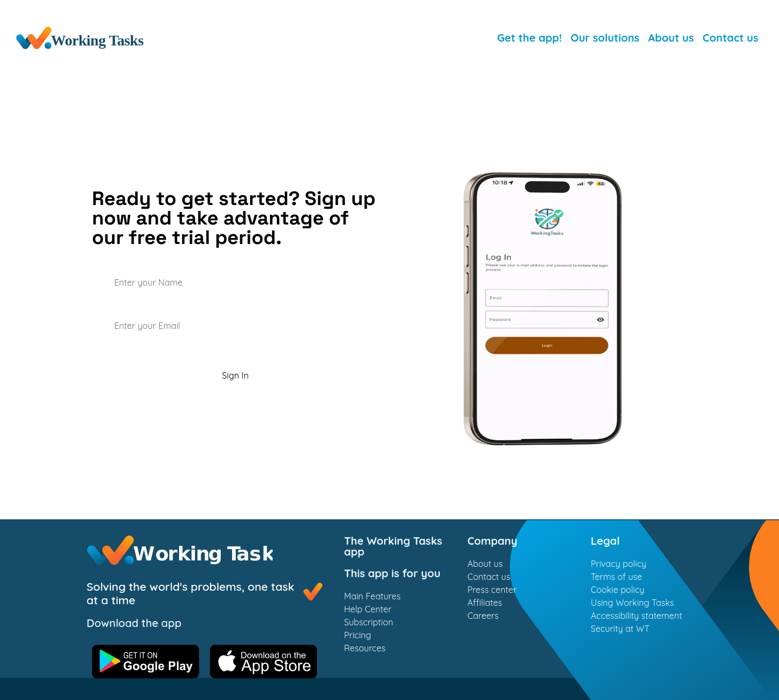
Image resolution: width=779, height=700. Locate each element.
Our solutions (605, 38)
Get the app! (530, 38)
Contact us (731, 38)
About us (671, 38)
